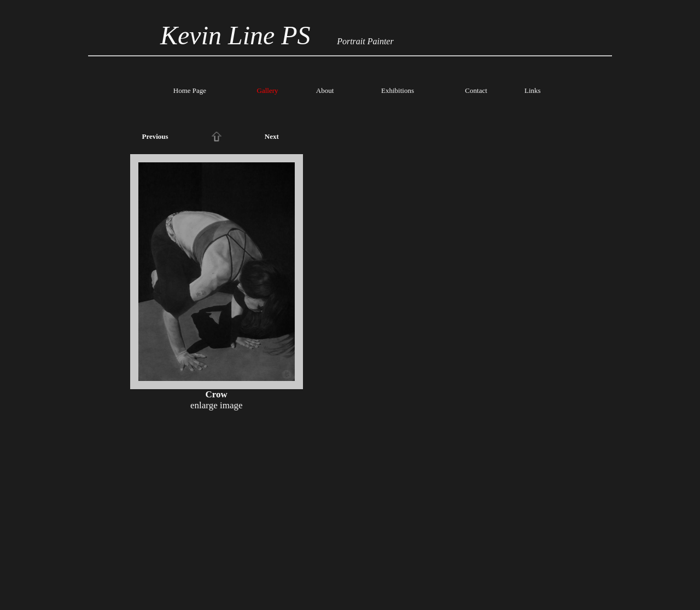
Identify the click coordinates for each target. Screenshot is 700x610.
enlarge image (217, 405)
